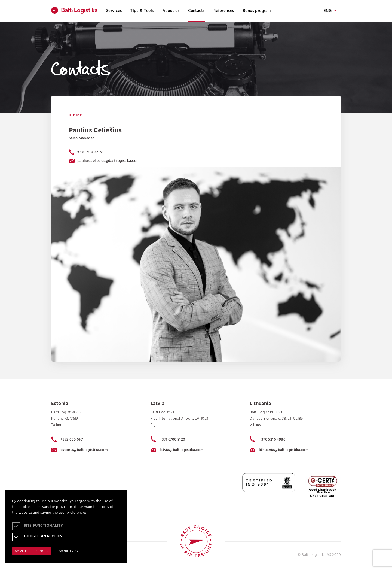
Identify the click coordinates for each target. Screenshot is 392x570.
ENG (330, 11)
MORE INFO (69, 551)
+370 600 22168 (91, 152)
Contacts (196, 11)
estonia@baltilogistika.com (79, 450)
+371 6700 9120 (168, 439)
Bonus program (257, 11)
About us (171, 11)
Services (114, 11)
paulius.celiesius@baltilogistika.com (104, 161)
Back (76, 115)
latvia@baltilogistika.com (177, 450)
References (224, 11)
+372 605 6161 (68, 439)
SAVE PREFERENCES (32, 551)
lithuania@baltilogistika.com (279, 450)
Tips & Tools (142, 11)
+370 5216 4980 (268, 439)
